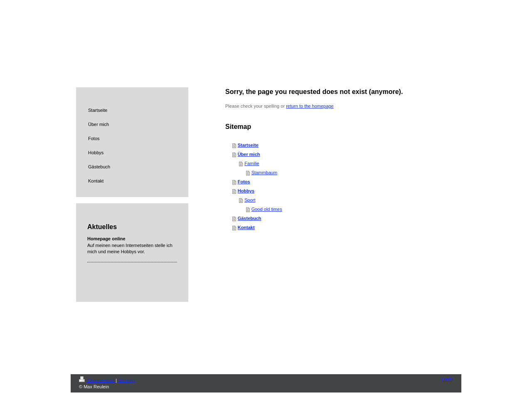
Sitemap (126, 380)
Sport (250, 200)
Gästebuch (250, 218)
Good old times (267, 209)
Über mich (249, 154)
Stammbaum (264, 173)
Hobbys (246, 191)
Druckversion (97, 380)
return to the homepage (310, 106)
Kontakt (246, 227)
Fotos (244, 182)
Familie (252, 163)
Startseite (248, 145)
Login (447, 379)
